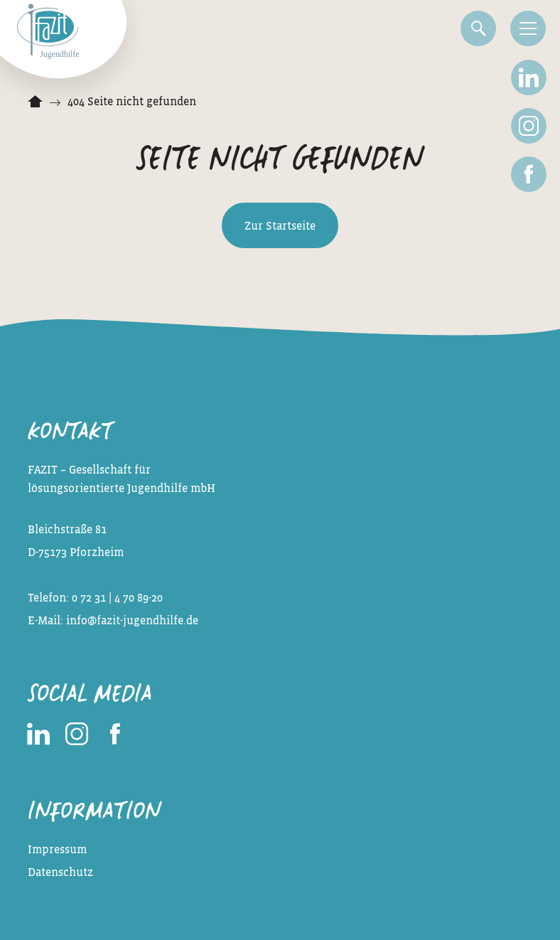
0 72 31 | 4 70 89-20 (117, 598)
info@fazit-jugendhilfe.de (132, 621)
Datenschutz (60, 872)
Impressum (57, 850)
